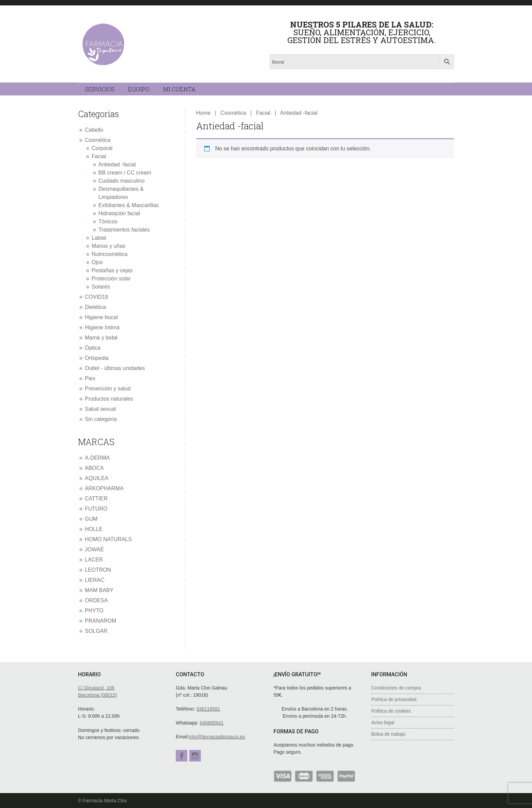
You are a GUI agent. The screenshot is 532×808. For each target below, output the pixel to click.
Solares (101, 287)
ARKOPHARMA (104, 488)
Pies (90, 378)
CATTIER (96, 499)
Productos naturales (109, 399)
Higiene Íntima (102, 327)
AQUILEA (97, 478)
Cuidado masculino (121, 181)
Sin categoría (101, 419)
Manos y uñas (109, 246)
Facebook (182, 756)
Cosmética (233, 113)
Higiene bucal (101, 317)
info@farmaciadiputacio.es (217, 737)
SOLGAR (96, 631)
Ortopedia (97, 358)
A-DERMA (97, 458)
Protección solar (111, 279)
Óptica (93, 348)
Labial (99, 238)
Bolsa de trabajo (388, 734)
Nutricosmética (110, 254)
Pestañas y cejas (112, 270)
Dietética (95, 307)
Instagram (197, 756)
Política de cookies (391, 711)
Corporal (102, 148)
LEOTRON (98, 570)
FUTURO (96, 509)
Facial (263, 113)
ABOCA (94, 468)
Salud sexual (100, 409)
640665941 (212, 723)
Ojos (97, 262)
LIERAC (95, 580)
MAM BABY (99, 590)
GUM (91, 519)
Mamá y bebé (101, 338)
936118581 (208, 709)
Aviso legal (383, 722)
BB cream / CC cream (125, 173)
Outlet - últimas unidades (115, 368)
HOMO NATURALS (108, 539)
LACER (94, 560)
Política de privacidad (394, 699)
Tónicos (108, 222)
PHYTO (94, 611)
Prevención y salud (108, 389)
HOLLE (94, 529)
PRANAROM (100, 621)
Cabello (94, 130)
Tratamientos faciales (124, 230)
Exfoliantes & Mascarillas (129, 205)
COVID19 (96, 297)
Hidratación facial (119, 213)
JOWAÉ (94, 549)
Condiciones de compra (396, 688)
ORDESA (96, 600)
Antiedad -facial (117, 164)
